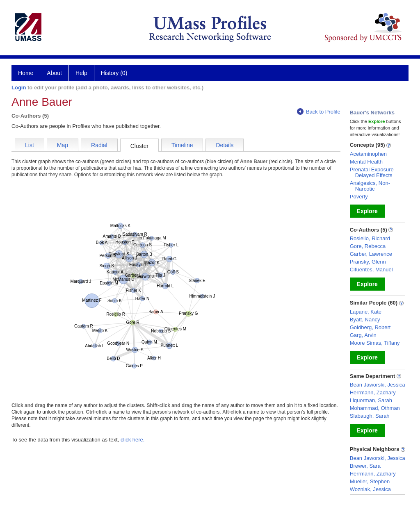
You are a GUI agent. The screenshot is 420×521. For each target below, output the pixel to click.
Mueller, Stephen (370, 481)
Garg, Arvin (363, 335)
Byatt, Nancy (365, 320)
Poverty (359, 197)
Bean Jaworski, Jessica (378, 385)
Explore (367, 211)
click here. (133, 440)
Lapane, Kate (366, 312)
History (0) (114, 73)
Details (225, 145)
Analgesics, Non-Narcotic (370, 186)
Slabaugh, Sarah (370, 416)
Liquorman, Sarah (371, 400)
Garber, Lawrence (371, 254)
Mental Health (366, 162)
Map (63, 145)
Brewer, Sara (365, 466)
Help (81, 73)
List (30, 145)
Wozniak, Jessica (370, 489)
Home (26, 73)
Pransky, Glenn (368, 262)
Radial (99, 145)
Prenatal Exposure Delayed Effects (372, 172)
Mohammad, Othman (375, 408)
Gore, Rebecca (368, 246)
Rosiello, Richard (370, 238)
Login (19, 88)
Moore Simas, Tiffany (375, 343)
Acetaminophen (368, 154)
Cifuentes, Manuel (371, 270)
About (54, 73)
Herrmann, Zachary (373, 392)
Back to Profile (319, 112)
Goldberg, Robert (370, 327)
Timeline (182, 145)
